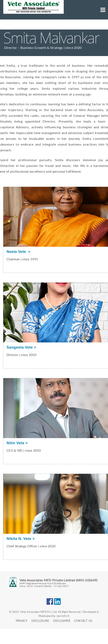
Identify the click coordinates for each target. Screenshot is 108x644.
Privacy (22, 621)
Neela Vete (17, 252)
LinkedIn (57, 602)
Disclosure (40, 621)
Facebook (50, 602)
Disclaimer (62, 621)
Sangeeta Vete (20, 347)
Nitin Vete (15, 443)
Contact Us (83, 621)
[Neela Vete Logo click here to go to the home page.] (34, 13)
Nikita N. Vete (19, 539)
